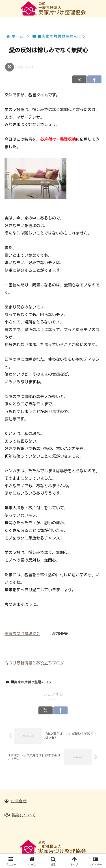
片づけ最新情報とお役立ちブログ (34, 663)
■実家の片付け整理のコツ (29, 682)
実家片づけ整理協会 (22, 634)
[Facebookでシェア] (94, 80)
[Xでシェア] (79, 80)
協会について (24, 815)
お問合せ (19, 801)
